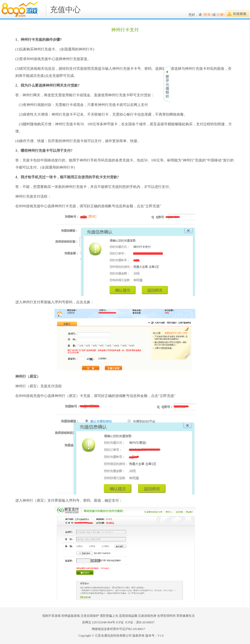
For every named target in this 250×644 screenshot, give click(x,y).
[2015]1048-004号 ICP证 (109, 622)
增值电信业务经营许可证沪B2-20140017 (118, 629)
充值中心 (65, 10)
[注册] (220, 15)
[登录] (207, 15)
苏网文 (87, 622)
